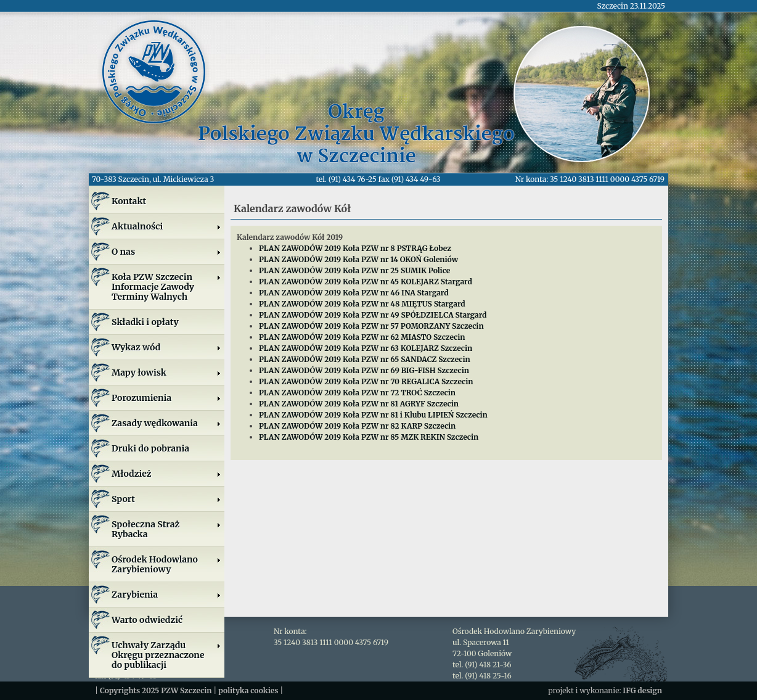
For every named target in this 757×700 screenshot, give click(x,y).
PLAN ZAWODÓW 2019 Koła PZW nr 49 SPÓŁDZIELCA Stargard (373, 315)
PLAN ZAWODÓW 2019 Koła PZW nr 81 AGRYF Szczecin (359, 404)
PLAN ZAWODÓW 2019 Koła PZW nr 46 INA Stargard (354, 293)
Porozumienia (166, 398)
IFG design (642, 690)
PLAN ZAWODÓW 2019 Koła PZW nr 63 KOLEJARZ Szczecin (366, 348)
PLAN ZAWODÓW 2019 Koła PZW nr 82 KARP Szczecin (357, 426)
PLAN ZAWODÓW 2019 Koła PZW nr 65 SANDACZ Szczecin (365, 359)
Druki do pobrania (150, 448)
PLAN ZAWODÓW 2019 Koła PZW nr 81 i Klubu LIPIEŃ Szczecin (373, 415)
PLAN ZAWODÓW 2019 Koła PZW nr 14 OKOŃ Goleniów (358, 259)
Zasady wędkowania (166, 423)
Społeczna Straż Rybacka (166, 529)
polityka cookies (248, 690)
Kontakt (129, 201)
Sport (166, 499)
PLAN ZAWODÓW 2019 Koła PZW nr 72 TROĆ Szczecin (357, 393)
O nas (166, 252)
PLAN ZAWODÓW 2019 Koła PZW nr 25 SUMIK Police (354, 270)
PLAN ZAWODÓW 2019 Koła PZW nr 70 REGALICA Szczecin (366, 381)
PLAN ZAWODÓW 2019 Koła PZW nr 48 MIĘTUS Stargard (362, 304)
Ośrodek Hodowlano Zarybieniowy (166, 564)
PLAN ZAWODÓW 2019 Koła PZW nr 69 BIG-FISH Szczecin (364, 370)
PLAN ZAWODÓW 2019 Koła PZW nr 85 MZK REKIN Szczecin (369, 437)
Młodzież (166, 474)
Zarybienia (166, 595)
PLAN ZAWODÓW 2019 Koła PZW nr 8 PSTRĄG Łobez (355, 248)
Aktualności (166, 226)
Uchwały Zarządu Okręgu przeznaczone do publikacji (166, 655)
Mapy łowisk (166, 373)
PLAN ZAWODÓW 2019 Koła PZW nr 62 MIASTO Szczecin (362, 337)
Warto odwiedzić (147, 620)
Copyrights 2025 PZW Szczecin (156, 690)
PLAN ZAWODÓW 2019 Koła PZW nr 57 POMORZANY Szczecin (371, 326)
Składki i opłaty (145, 322)
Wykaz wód (166, 347)
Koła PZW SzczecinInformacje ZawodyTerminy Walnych (166, 287)
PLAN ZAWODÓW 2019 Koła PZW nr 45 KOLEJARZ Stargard (366, 282)
